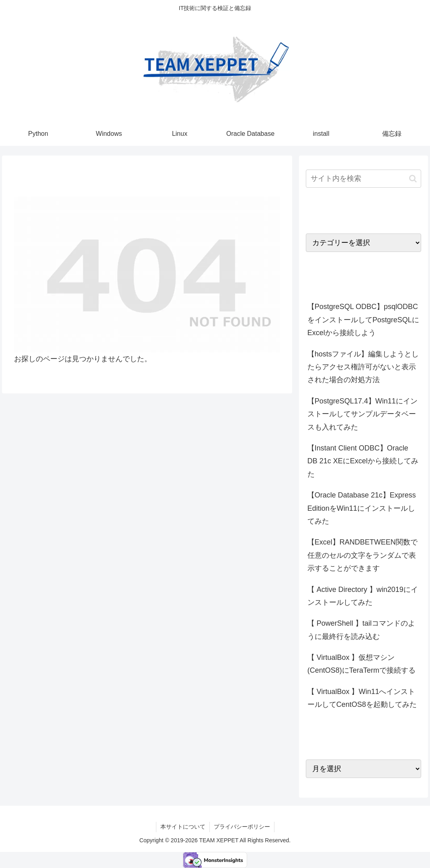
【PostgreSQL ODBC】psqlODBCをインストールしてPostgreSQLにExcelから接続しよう (363, 320)
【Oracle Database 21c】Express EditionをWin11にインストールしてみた (362, 508)
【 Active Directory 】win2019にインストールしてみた (363, 596)
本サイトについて (183, 827)
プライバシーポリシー (242, 827)
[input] (363, 179)
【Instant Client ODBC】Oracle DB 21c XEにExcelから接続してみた (363, 461)
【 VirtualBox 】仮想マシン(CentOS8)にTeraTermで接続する (361, 664)
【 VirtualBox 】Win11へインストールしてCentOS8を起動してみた (362, 698)
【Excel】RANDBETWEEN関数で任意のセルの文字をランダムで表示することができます (362, 555)
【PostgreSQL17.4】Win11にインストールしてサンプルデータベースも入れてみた (362, 414)
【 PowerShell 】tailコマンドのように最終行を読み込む (361, 630)
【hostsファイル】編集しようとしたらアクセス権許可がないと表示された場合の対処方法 (363, 367)
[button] (413, 179)
